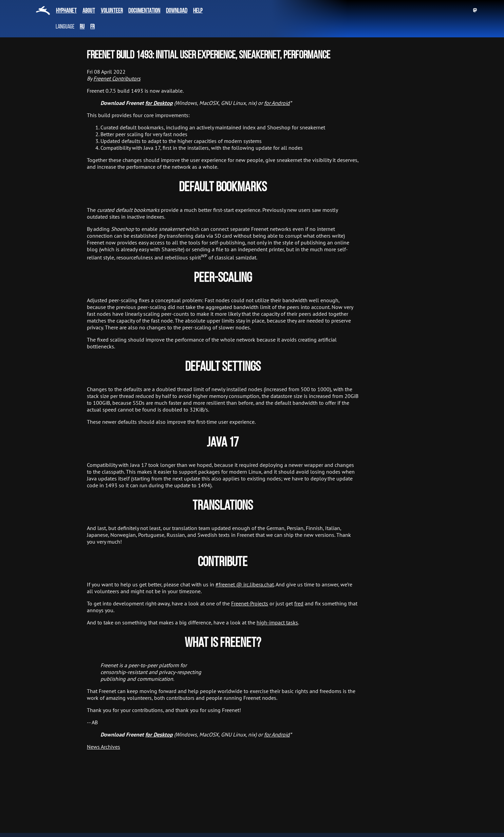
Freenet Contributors (117, 78)
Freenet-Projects (250, 603)
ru (82, 27)
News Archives (104, 747)
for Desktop (159, 103)
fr (92, 27)
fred (299, 603)
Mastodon (475, 10)
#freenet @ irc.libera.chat (245, 584)
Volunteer (112, 11)
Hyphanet (66, 11)
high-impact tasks (277, 622)
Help (198, 11)
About (89, 11)
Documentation (144, 11)
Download (177, 11)
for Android (277, 103)
